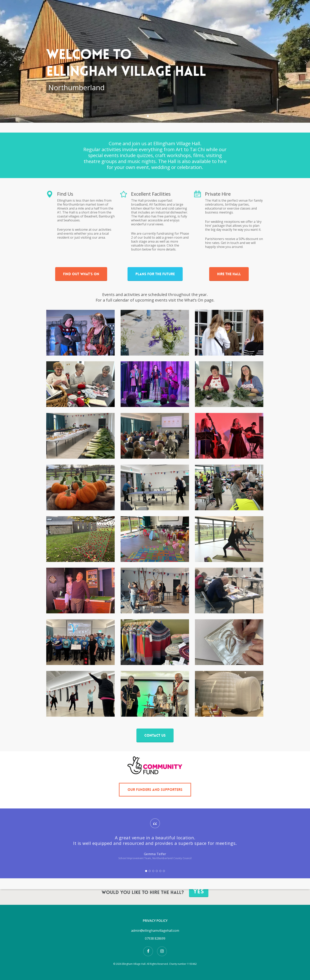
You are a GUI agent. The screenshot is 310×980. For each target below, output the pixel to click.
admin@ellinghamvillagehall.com (155, 931)
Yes (199, 891)
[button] (81, 274)
